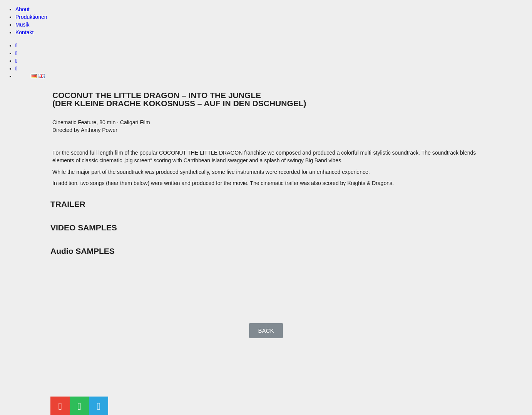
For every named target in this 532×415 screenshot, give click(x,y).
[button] (266, 331)
